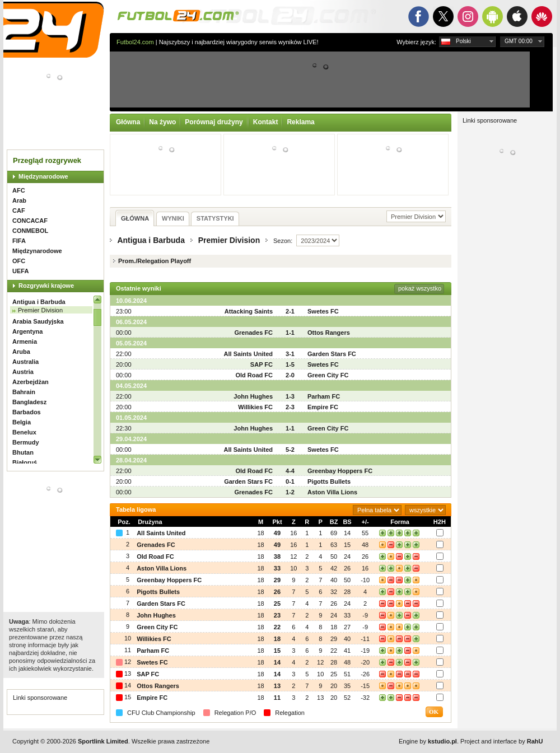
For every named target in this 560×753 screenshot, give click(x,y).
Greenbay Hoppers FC (340, 471)
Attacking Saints (249, 311)
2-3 (290, 407)
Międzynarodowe (43, 176)
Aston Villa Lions (332, 492)
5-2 (290, 450)
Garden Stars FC (332, 354)
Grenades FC (254, 333)
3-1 (290, 354)
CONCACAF (30, 221)
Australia (25, 362)
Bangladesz (29, 402)
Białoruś (25, 462)
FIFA (19, 241)
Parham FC (324, 396)
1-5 (290, 364)
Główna (128, 122)
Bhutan (23, 452)
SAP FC (262, 364)
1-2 (290, 492)
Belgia (22, 422)
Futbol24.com (135, 42)
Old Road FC (254, 375)
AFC (19, 190)
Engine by (428, 741)
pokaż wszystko (420, 288)
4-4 (290, 471)
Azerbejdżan (31, 382)
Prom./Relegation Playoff (155, 261)
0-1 (290, 481)
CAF (19, 211)
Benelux (24, 432)
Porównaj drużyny (214, 122)
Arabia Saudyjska (38, 321)
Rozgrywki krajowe (46, 286)
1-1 (290, 333)
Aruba (21, 352)
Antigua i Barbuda (39, 302)
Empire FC (323, 407)
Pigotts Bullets (329, 481)
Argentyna (27, 331)
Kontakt (266, 122)
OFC (19, 261)
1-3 (290, 396)
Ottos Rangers (329, 333)
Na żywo (162, 122)
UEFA (20, 271)
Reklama (300, 122)
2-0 (290, 375)
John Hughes (253, 396)
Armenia (25, 342)
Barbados (27, 412)
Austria (23, 372)
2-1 (290, 311)
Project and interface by (501, 741)
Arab (19, 200)
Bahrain (24, 392)
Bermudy (26, 442)
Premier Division (40, 310)
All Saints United (248, 354)
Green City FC (328, 375)
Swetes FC (323, 311)
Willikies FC (255, 407)
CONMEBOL (30, 231)
